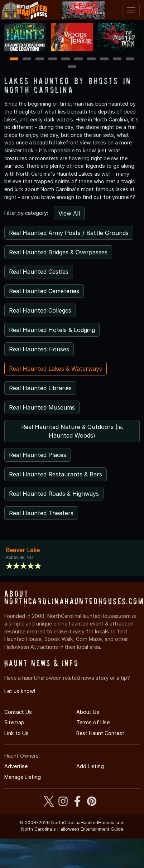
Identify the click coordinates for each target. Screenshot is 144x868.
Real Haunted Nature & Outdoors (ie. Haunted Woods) (72, 431)
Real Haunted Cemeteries (44, 291)
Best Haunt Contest (100, 733)
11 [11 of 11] (72, 67)
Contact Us (18, 712)
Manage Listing (23, 777)
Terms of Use (93, 722)
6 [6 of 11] (79, 59)
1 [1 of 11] (14, 59)
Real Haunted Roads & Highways (54, 494)
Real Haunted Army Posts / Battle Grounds (69, 233)
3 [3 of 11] (40, 59)
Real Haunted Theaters (41, 513)
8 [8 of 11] (104, 59)
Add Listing (90, 766)
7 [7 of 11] (92, 59)
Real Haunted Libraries (40, 388)
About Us (88, 712)
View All (69, 213)
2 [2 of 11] (27, 59)
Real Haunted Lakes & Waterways (56, 369)
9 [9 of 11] (117, 59)
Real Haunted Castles (39, 272)
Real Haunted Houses (39, 349)
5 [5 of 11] (66, 59)
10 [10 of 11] (130, 59)
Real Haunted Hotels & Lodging (52, 330)
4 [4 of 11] (53, 59)
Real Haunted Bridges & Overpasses (58, 252)
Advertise (16, 766)
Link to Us (16, 733)
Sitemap (14, 722)
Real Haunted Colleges (40, 310)
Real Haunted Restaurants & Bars (56, 474)
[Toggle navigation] (131, 10)
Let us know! (20, 691)
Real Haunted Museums (42, 407)
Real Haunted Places (38, 455)
